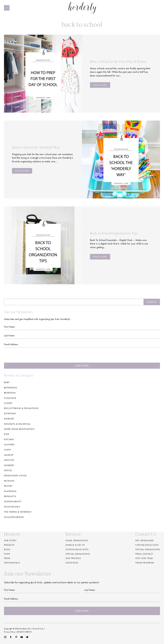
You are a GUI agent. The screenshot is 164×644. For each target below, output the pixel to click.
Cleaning (10, 398)
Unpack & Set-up (75, 545)
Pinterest (16, 637)
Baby (7, 382)
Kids (7, 434)
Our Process (73, 558)
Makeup (9, 455)
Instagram (5, 637)
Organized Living (15, 475)
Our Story (10, 540)
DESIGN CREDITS (24, 632)
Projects (9, 545)
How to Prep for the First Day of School (118, 62)
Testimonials (12, 563)
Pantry (8, 486)
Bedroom (10, 393)
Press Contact (144, 554)
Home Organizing (77, 540)
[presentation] (82, 356)
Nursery (9, 465)
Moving (9, 460)
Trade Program (145, 563)
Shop (7, 554)
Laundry (9, 444)
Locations (72, 563)
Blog (7, 549)
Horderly (82, 8)
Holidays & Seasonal (17, 424)
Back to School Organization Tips (114, 233)
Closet (8, 403)
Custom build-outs (77, 549)
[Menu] (7, 8)
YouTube (22, 637)
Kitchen (9, 439)
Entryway (10, 413)
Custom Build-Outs (147, 545)
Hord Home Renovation (19, 429)
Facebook (11, 637)
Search (152, 302)
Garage (9, 419)
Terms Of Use (38, 629)
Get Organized (145, 540)
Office (8, 470)
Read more (100, 85)
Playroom (10, 491)
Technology (12, 507)
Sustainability (13, 501)
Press (7, 558)
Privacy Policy (10, 632)
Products (10, 496)
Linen (8, 450)
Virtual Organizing (78, 554)
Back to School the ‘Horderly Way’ (36, 147)
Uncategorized (14, 517)
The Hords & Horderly (18, 512)
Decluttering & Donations (21, 408)
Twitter (27, 637)
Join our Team (144, 558)
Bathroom (11, 388)
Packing (9, 481)
